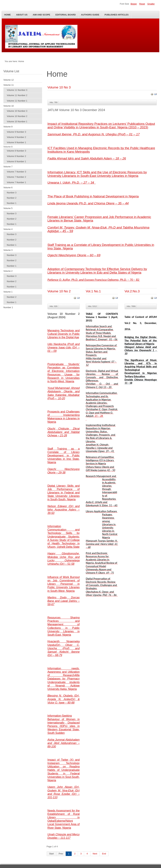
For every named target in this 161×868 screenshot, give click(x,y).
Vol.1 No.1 (93, 291)
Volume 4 (8, 229)
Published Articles (116, 15)
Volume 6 (8, 187)
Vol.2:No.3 (132, 291)
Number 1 (12, 203)
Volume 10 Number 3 (17, 111)
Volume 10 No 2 (59, 291)
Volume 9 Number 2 (16, 137)
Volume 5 (8, 208)
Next (95, 854)
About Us (22, 15)
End (104, 854)
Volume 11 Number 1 (17, 101)
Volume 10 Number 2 (17, 116)
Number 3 (12, 193)
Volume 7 (8, 167)
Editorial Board (66, 15)
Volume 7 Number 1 (16, 182)
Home (7, 15)
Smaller (151, 4)
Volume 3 (8, 250)
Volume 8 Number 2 (16, 156)
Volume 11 (9, 85)
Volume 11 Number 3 (17, 90)
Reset (142, 4)
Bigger (134, 4)
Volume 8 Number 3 (16, 151)
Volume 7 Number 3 (16, 172)
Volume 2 (8, 271)
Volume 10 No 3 (59, 87)
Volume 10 (9, 106)
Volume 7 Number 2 (16, 177)
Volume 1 (8, 292)
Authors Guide (90, 15)
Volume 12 (9, 80)
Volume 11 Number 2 (17, 95)
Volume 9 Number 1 (16, 142)
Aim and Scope (41, 15)
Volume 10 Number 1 (17, 122)
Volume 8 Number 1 (16, 161)
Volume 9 (8, 127)
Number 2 (12, 198)
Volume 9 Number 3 (16, 132)
